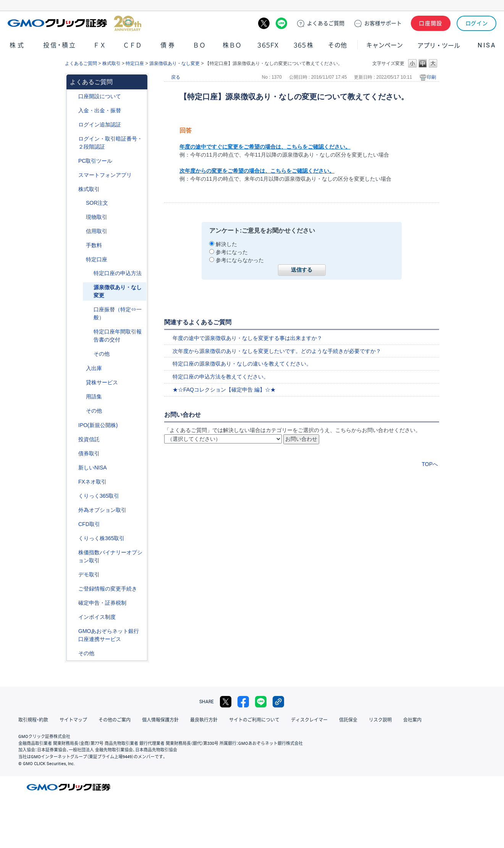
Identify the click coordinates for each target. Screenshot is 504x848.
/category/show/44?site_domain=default (73, 653)
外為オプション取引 (102, 510)
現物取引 (97, 217)
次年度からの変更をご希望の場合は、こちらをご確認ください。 (257, 171)
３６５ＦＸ (268, 45)
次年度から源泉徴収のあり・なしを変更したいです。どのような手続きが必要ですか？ (277, 351)
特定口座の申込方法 (118, 273)
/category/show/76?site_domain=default (81, 231)
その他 (338, 45)
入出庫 (94, 368)
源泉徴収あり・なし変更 (174, 63)
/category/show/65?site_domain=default (73, 510)
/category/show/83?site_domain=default (81, 217)
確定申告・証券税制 (102, 603)
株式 (18, 45)
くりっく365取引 (99, 496)
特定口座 (135, 63)
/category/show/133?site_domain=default (73, 553)
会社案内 (412, 720)
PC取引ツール (95, 161)
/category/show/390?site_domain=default (73, 617)
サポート (383, 23)
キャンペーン (384, 45)
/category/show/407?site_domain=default (73, 538)
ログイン (477, 23)
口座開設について (100, 96)
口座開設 (431, 23)
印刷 (431, 77)
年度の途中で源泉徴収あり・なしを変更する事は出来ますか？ (247, 338)
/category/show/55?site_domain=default (73, 111)
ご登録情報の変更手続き (108, 589)
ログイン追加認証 (100, 125)
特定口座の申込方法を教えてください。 (221, 377)
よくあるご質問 (81, 63)
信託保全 (348, 720)
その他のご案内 (115, 720)
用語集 (94, 396)
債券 (168, 45)
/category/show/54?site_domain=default (73, 139)
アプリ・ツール (439, 45)
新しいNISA (93, 468)
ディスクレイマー (309, 720)
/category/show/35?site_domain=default (73, 496)
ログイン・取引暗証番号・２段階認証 (110, 143)
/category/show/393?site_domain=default (73, 468)
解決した (226, 244)
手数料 (94, 245)
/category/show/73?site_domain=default (73, 425)
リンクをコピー (278, 702)
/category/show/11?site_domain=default (73, 524)
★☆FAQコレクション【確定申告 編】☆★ (224, 390)
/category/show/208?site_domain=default (73, 175)
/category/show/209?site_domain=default (73, 575)
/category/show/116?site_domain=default (73, 439)
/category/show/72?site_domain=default (73, 189)
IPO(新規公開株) (98, 425)
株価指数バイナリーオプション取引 (110, 556)
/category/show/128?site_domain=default (73, 631)
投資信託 (89, 439)
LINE (281, 23)
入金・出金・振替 (100, 110)
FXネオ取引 (92, 482)
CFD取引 (89, 524)
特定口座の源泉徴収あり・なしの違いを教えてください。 (242, 364)
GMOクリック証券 (74, 23)
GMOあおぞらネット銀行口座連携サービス (109, 635)
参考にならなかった (240, 260)
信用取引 (97, 231)
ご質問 (326, 23)
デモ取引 (89, 575)
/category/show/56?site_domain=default (73, 589)
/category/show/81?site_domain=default (81, 245)
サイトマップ (73, 720)
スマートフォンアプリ (105, 175)
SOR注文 (97, 203)
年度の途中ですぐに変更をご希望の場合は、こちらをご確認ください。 (265, 147)
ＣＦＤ (132, 45)
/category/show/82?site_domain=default (81, 260)
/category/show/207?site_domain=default (73, 161)
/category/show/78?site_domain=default (81, 368)
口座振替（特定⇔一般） (118, 313)
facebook (243, 702)
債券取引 (89, 453)
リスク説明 (380, 720)
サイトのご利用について (254, 720)
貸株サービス (102, 382)
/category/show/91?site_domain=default (73, 96)
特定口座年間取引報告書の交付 (118, 336)
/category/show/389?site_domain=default (73, 454)
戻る (176, 77)
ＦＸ (100, 45)
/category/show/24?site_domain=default (73, 482)
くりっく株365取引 (101, 538)
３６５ (304, 45)
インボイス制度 (97, 617)
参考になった (232, 252)
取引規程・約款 (33, 720)
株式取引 (111, 63)
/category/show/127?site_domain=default (73, 603)
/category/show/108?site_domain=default (81, 383)
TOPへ (430, 464)
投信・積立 (60, 45)
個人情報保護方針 (160, 720)
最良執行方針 (204, 720)
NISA (487, 45)
